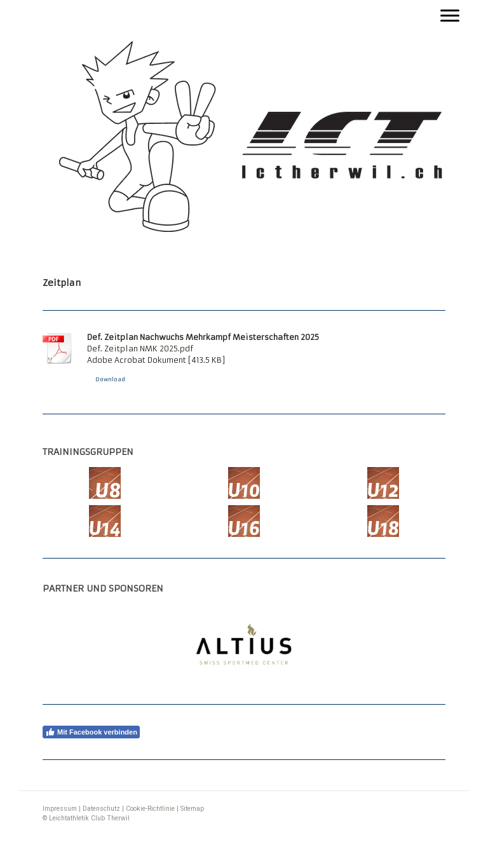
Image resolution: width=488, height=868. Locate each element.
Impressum (60, 809)
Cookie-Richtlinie (150, 809)
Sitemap (192, 809)
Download (110, 379)
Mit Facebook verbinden (91, 732)
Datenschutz (101, 809)
